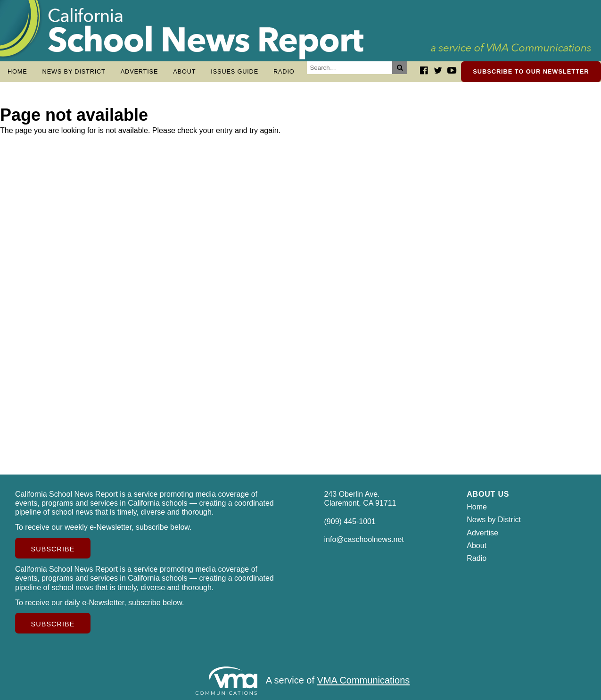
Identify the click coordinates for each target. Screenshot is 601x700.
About (184, 71)
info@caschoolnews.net (364, 539)
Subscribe (53, 549)
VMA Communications (364, 681)
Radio (284, 71)
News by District (74, 71)
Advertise (140, 71)
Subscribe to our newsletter (531, 71)
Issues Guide (235, 71)
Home (17, 71)
